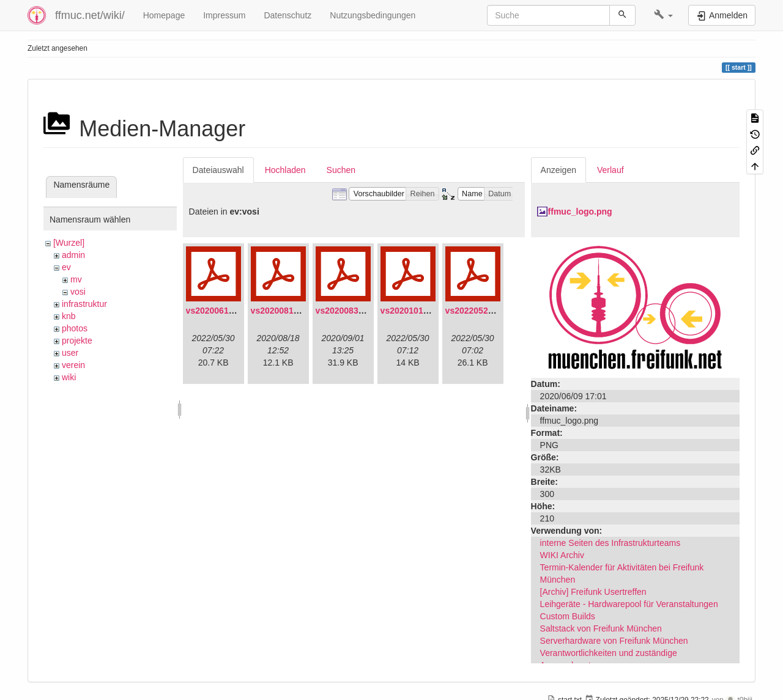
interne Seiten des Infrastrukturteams (610, 543)
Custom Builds (568, 616)
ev (66, 267)
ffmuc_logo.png (580, 212)
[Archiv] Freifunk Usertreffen (593, 592)
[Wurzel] (69, 243)
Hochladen (285, 170)
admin (73, 255)
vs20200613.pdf (218, 311)
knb (69, 316)
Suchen (341, 170)
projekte (77, 341)
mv (76, 279)
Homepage (164, 15)
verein (73, 365)
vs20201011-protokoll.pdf (432, 311)
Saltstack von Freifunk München (601, 628)
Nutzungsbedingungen (373, 15)
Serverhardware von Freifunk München (614, 641)
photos (75, 328)
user (70, 353)
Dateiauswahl (218, 170)
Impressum (224, 15)
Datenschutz (288, 15)
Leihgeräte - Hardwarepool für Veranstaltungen (629, 604)
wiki (69, 377)
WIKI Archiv (562, 555)
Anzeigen (558, 170)
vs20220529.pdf (477, 311)
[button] (663, 15)
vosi (78, 292)
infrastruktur (84, 304)
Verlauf (610, 170)
